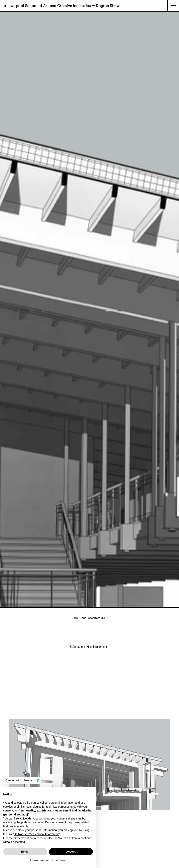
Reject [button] (25, 852)
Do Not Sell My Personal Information (36, 834)
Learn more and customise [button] (48, 860)
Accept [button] (71, 852)
